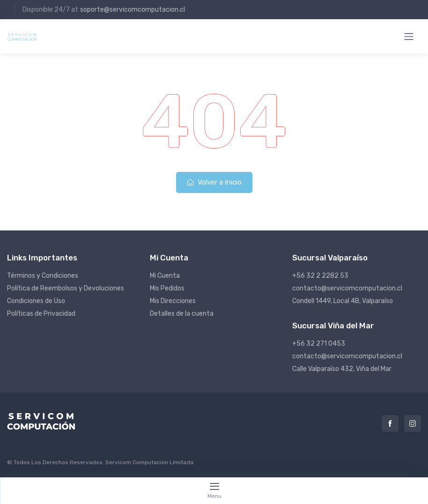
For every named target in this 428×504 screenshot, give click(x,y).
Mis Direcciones (173, 301)
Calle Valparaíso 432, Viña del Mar (342, 369)
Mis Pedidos (167, 288)
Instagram (413, 423)
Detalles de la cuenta (182, 314)
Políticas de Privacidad (41, 314)
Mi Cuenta (165, 276)
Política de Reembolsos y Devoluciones (66, 288)
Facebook (390, 423)
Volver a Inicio (214, 182)
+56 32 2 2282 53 (320, 276)
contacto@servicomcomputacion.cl (347, 288)
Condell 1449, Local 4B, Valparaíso (343, 301)
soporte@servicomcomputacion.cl (133, 10)
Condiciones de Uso (36, 301)
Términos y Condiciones (43, 276)
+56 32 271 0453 (319, 344)
